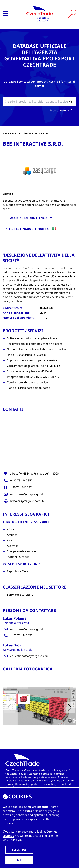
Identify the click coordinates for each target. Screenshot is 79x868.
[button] (69, 707)
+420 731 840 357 (21, 480)
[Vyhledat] (72, 14)
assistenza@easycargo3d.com (30, 494)
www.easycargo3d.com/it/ (27, 501)
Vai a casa (10, 133)
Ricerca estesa (62, 110)
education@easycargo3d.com (29, 656)
